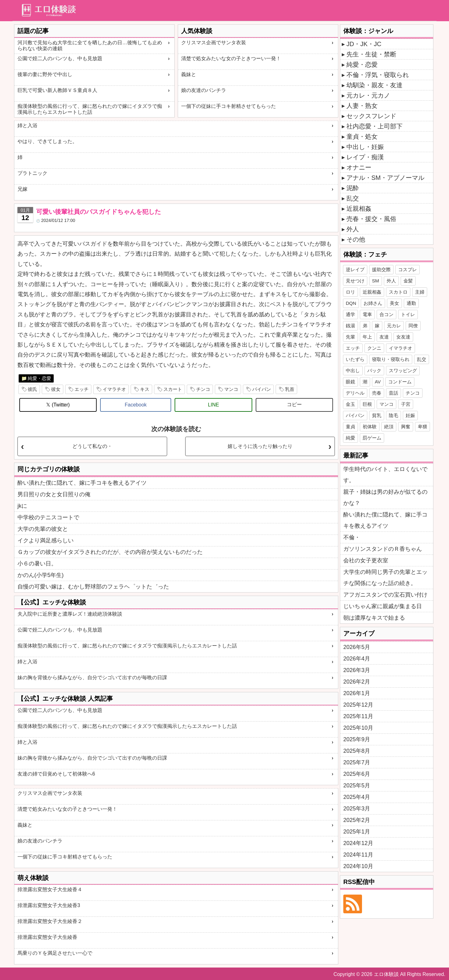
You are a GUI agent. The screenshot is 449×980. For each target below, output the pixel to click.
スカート (173, 389)
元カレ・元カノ (368, 95)
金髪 (408, 281)
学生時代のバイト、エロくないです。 (385, 475)
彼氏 (32, 389)
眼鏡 (350, 382)
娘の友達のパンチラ (204, 90)
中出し (353, 370)
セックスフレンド (371, 116)
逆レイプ (355, 269)
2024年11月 (358, 855)
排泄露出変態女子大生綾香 (47, 937)
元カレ (394, 326)
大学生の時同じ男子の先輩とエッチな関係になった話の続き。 (385, 578)
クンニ (374, 348)
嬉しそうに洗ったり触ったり (260, 446)
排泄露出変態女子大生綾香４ (50, 889)
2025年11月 (358, 716)
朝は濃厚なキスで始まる (374, 618)
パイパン (262, 389)
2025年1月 (357, 832)
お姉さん (373, 303)
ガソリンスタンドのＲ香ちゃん (383, 549)
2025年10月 (358, 728)
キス (145, 389)
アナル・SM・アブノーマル (385, 178)
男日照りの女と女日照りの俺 (54, 494)
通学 (350, 314)
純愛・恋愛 (39, 378)
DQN (351, 303)
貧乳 (377, 415)
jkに (22, 506)
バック (374, 370)
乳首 (290, 389)
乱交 (353, 198)
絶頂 (389, 427)
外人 (353, 229)
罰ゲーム (372, 438)
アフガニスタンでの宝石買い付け (385, 595)
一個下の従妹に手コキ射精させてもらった (229, 106)
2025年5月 (357, 785)
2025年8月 (357, 751)
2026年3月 (357, 670)
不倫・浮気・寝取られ (378, 75)
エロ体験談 (386, 974)
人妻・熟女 (362, 106)
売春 (377, 393)
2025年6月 (357, 774)
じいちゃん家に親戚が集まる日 (383, 606)
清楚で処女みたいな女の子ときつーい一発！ (231, 58)
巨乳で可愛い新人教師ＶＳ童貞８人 (57, 90)
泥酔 (353, 188)
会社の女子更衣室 (366, 560)
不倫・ (352, 537)
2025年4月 (357, 797)
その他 (356, 239)
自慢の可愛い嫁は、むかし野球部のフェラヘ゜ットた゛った (93, 587)
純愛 (350, 438)
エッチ (82, 389)
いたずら (355, 359)
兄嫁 (22, 189)
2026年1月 (357, 693)
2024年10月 (358, 866)
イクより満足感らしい (46, 540)
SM (376, 281)
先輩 (350, 337)
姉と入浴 (27, 125)
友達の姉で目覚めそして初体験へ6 (56, 774)
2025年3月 (357, 809)
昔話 (393, 393)
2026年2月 (357, 682)
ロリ (350, 292)
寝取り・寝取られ (391, 359)
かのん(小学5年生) (41, 575)
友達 (384, 337)
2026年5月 (357, 647)
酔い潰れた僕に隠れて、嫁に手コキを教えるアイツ (82, 483)
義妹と (189, 74)
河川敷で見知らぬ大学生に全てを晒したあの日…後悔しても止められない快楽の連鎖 (90, 46)
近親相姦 (359, 209)
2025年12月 (358, 705)
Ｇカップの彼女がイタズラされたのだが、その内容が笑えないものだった (110, 552)
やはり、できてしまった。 (47, 141)
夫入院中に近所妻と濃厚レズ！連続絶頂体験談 (70, 614)
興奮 (406, 427)
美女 (394, 303)
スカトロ (398, 292)
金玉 (350, 404)
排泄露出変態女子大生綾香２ (50, 921)
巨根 (367, 404)
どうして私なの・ (92, 446)
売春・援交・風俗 (371, 219)
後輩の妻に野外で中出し (45, 74)
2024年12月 (358, 843)
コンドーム (400, 382)
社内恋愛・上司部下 (374, 126)
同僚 (413, 326)
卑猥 (422, 427)
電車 (367, 314)
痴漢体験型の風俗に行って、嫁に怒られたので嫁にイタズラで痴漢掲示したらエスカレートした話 (90, 109)
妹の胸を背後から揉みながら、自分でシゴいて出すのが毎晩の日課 (92, 677)
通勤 (411, 303)
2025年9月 (357, 739)
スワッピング (403, 370)
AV (378, 382)
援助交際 (381, 269)
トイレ (408, 314)
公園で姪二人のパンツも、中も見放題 (60, 58)
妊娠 (410, 415)
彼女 (56, 389)
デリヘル (355, 393)
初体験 (370, 427)
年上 (367, 337)
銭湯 (350, 326)
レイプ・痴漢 (365, 157)
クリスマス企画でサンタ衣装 (214, 43)
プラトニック (32, 173)
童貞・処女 (362, 137)
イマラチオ (114, 389)
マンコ (231, 389)
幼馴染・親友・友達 (374, 85)
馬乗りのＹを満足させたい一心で (55, 953)
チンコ (203, 389)
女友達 (403, 337)
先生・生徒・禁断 (371, 54)
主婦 (420, 292)
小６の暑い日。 (37, 564)
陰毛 (393, 415)
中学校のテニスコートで (48, 517)
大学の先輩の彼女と (43, 529)
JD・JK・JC (364, 44)
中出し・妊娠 (365, 147)
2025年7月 (357, 762)
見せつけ (355, 281)
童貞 (350, 427)
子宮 (406, 404)
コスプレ (408, 269)
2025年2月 (357, 820)
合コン (386, 314)
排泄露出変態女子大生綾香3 (49, 905)
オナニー (359, 167)
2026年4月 (357, 659)
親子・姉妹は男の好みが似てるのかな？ (385, 497)
